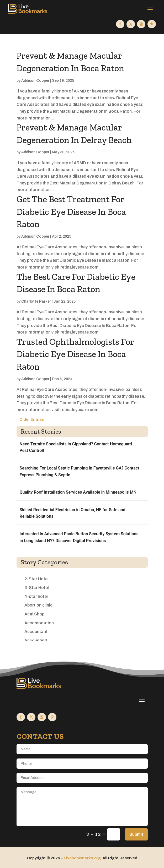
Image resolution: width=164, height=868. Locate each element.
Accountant (36, 632)
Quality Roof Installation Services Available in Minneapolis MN (78, 492)
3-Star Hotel (37, 588)
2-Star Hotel (36, 579)
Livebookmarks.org (82, 858)
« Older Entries (30, 419)
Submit (136, 834)
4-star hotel (36, 596)
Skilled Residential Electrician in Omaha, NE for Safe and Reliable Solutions (73, 513)
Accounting (36, 640)
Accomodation (39, 623)
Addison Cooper (35, 81)
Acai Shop (34, 614)
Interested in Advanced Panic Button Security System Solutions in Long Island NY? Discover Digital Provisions (79, 537)
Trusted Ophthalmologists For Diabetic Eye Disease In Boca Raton (75, 354)
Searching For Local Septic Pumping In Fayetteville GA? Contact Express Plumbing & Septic (80, 471)
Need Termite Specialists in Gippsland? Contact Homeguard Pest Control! (76, 447)
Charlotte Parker (36, 301)
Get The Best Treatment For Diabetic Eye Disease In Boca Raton (71, 212)
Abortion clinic (38, 605)
